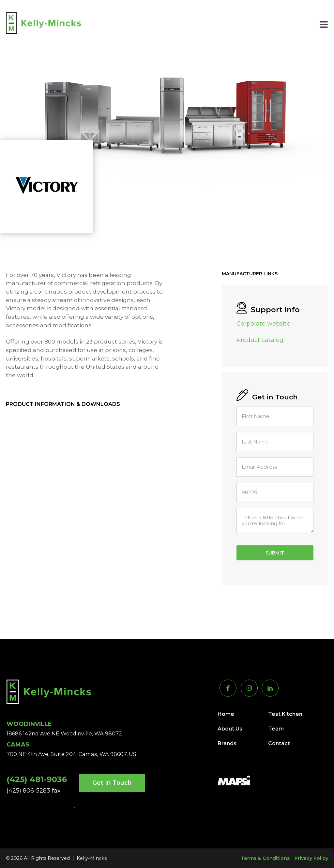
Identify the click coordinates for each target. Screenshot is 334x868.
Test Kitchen (285, 714)
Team (276, 729)
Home (226, 714)
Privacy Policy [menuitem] (311, 858)
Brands (227, 743)
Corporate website (263, 324)
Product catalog (260, 340)
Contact (279, 743)
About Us (230, 729)
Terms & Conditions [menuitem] (265, 858)
